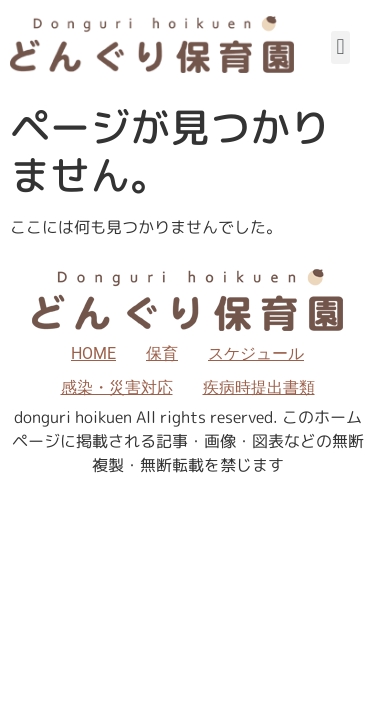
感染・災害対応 (117, 387)
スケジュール (256, 353)
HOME (93, 353)
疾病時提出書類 (259, 387)
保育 (162, 353)
